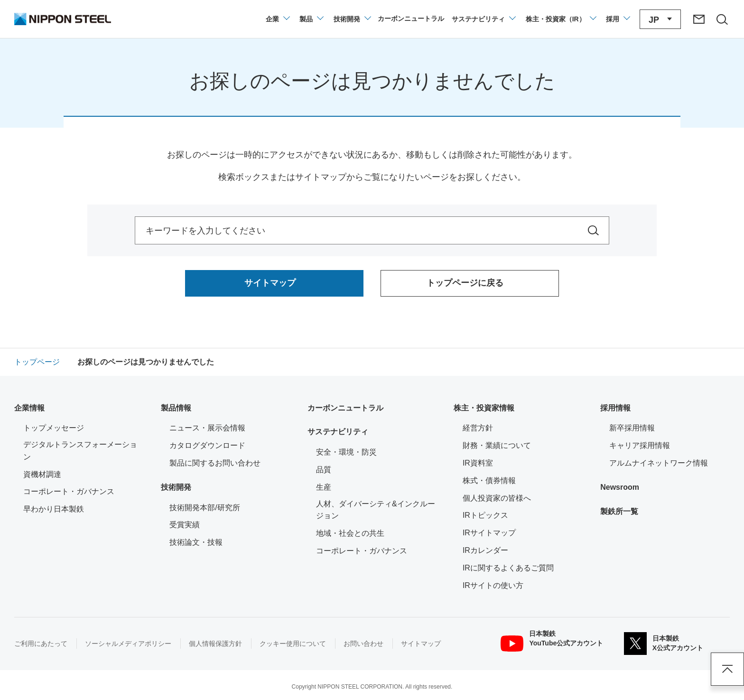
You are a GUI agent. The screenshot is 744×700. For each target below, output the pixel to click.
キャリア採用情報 (640, 445)
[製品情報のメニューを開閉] (311, 19)
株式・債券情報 (489, 481)
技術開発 (176, 487)
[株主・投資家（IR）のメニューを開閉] (561, 19)
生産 (324, 487)
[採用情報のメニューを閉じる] (618, 19)
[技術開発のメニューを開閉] (352, 19)
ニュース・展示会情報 (207, 428)
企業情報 (29, 408)
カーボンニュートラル (345, 408)
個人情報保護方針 (215, 644)
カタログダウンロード (207, 445)
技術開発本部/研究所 (205, 508)
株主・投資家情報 (484, 408)
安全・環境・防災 (346, 452)
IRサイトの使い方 (493, 585)
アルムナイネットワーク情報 (665, 462)
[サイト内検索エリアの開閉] (722, 19)
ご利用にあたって (41, 644)
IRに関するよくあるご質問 (508, 568)
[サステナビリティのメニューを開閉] (483, 19)
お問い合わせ (363, 644)
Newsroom (620, 487)
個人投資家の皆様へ (497, 498)
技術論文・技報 (196, 542)
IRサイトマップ (489, 533)
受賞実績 (185, 525)
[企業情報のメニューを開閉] (277, 19)
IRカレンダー (485, 550)
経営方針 (478, 428)
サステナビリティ (338, 432)
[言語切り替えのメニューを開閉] (660, 19)
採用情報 (615, 408)
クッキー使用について (293, 644)
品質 (324, 470)
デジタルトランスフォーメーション (80, 451)
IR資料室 (478, 463)
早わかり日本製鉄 (54, 509)
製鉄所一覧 (619, 511)
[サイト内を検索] (593, 230)
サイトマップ (421, 644)
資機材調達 (42, 474)
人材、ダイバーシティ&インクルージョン (376, 510)
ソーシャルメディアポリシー (128, 644)
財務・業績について (497, 445)
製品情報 (176, 408)
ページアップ (727, 669)
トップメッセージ (54, 428)
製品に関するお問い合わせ (215, 463)
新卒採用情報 (632, 428)
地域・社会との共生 (350, 533)
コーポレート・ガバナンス (69, 491)
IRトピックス (485, 515)
